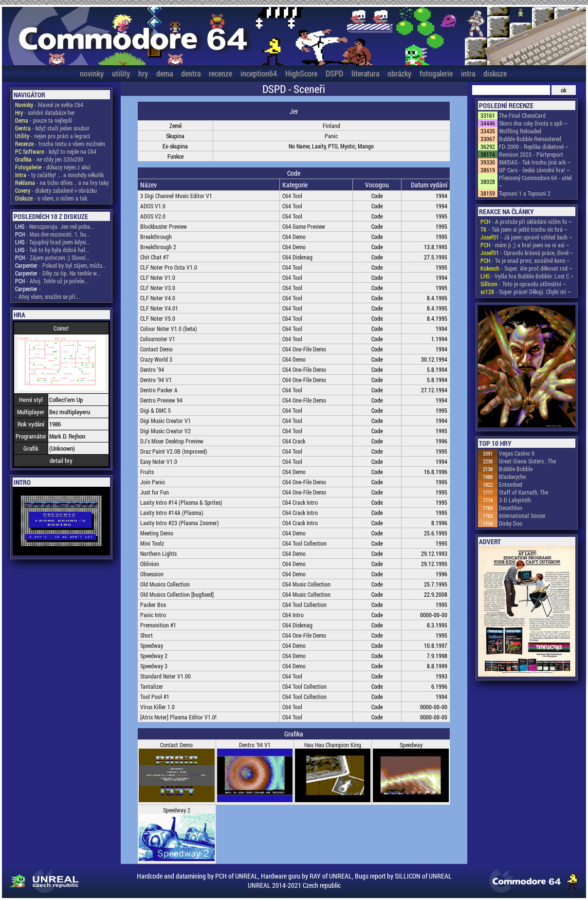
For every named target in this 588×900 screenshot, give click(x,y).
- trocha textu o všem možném (60, 144)
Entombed (511, 484)
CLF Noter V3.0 (158, 288)
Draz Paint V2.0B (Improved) (174, 451)
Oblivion (150, 564)
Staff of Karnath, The (524, 492)
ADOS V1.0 (153, 206)
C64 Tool (292, 196)
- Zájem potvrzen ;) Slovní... (53, 257)
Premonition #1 (158, 625)
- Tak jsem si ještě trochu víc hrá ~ (524, 229)
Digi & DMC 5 (156, 410)
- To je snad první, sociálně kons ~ (525, 260)
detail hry (61, 460)
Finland (331, 126)
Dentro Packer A (159, 390)
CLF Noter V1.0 (158, 277)
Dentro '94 (152, 369)
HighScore (301, 73)
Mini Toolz (152, 543)
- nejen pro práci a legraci (53, 136)
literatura (365, 73)
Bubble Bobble (516, 469)
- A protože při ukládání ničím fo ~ (526, 221)
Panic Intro (153, 615)
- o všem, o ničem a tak (51, 198)
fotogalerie (436, 73)
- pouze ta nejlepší (44, 120)
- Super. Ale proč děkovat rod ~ (526, 268)
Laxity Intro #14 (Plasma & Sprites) (181, 502)
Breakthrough (156, 237)
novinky (92, 73)
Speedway (152, 645)
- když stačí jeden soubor (52, 128)
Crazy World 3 (156, 359)
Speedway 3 (154, 666)
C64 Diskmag (297, 257)
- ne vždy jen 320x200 (49, 159)
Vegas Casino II (517, 453)
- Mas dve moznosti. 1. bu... (53, 234)
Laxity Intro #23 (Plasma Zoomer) (180, 523)
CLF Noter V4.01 (159, 308)
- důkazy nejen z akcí (53, 167)
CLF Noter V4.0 (158, 298)
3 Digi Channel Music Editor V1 (176, 196)
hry (143, 73)
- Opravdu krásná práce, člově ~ (527, 253)
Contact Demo (156, 349)
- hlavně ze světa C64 (49, 105)
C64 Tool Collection (304, 543)
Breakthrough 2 (158, 247)
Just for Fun (155, 492)
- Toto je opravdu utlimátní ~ (523, 284)
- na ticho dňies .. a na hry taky (62, 183)
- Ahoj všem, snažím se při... (47, 296)
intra (468, 73)
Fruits (147, 472)
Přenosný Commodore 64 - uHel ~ (535, 182)
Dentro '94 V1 (156, 380)
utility (121, 73)
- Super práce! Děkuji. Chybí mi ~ (526, 292)
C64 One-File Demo (304, 349)
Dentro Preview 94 (161, 400)
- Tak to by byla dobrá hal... (52, 250)
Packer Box (153, 605)
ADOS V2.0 (153, 216)
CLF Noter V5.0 (158, 318)
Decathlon (511, 508)
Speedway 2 (154, 656)
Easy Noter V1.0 (159, 461)
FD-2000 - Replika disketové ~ (534, 147)
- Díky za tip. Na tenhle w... (58, 273)
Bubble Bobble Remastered (530, 139)
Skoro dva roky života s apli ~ (533, 123)
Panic (331, 136)
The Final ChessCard (522, 115)
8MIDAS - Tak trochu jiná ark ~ (535, 162)
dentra (191, 73)
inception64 (259, 73)
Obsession (152, 574)
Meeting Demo (157, 533)
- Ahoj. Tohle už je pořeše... (52, 281)
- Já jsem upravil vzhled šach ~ (526, 237)
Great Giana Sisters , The (527, 461)
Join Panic (153, 482)
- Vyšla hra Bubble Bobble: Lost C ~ (527, 276)
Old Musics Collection (165, 584)
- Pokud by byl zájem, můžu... (61, 265)
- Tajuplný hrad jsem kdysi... (53, 242)
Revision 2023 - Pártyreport (531, 154)
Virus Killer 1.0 (157, 707)
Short (147, 635)
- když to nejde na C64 (56, 151)
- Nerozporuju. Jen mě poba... (55, 226)
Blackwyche (512, 477)
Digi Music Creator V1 (165, 421)
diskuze (495, 73)
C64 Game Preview (304, 226)
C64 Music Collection (306, 584)
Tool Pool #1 (155, 697)
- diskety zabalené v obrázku (56, 190)
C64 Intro (293, 615)
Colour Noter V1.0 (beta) (169, 329)
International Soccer (522, 515)
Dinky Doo (511, 523)
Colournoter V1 (158, 339)
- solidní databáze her (45, 112)
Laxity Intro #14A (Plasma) (172, 513)
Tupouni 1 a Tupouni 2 (525, 193)
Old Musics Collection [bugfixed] (177, 594)
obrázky (399, 73)
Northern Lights (158, 553)
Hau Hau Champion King (333, 745)
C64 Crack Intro (300, 502)
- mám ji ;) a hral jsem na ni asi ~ (525, 245)
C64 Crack (294, 441)
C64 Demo (294, 237)
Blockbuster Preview (164, 226)
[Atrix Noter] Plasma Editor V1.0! (178, 717)
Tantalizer (152, 686)
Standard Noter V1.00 (165, 676)
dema (165, 73)
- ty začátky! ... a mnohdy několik (59, 175)
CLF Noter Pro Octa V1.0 (169, 267)
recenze (220, 73)
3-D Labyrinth (515, 500)
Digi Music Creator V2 (165, 431)
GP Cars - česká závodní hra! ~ (534, 170)
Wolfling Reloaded (520, 131)
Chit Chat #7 (155, 257)
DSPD (334, 73)
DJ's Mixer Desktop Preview (172, 441)
